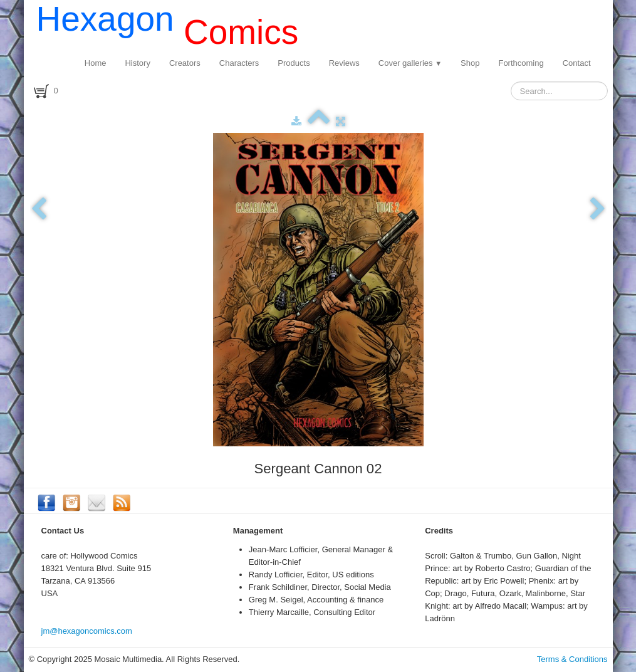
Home (96, 63)
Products (294, 63)
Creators (185, 63)
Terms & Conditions (572, 659)
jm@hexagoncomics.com (87, 631)
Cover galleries (410, 63)
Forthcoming (521, 63)
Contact (577, 63)
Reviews (344, 63)
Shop (470, 63)
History (137, 63)
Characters (239, 63)
